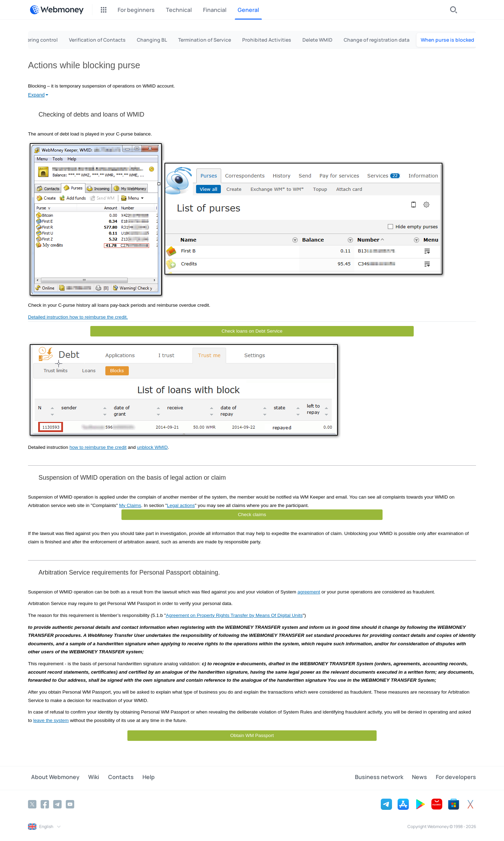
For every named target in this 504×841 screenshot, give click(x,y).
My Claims (130, 505)
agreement (309, 592)
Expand (36, 95)
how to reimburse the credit (98, 447)
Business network (385, 778)
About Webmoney (52, 778)
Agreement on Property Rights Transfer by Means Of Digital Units (234, 615)
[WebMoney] (57, 10)
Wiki (87, 778)
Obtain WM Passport (252, 735)
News (423, 778)
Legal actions (181, 505)
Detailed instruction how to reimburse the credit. (78, 317)
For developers (456, 778)
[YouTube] (70, 803)
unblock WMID (152, 447)
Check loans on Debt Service (252, 331)
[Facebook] (45, 803)
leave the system (51, 720)
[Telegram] (57, 803)
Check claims (252, 515)
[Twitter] (32, 803)
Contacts (111, 778)
